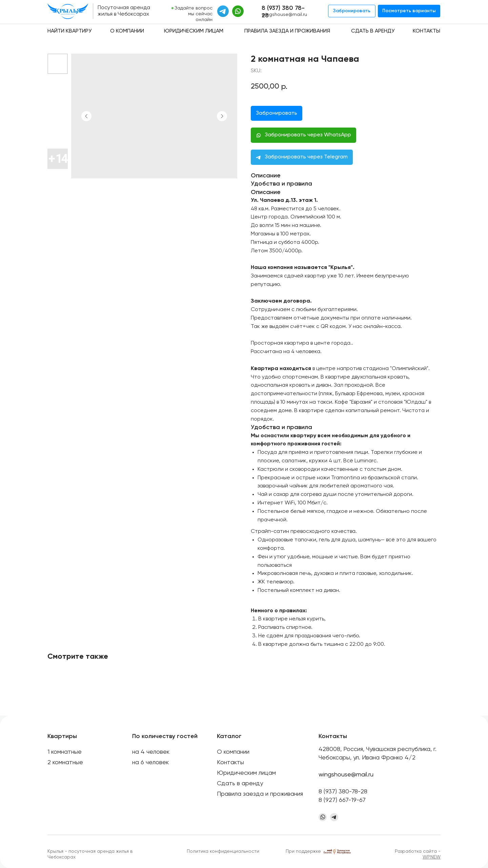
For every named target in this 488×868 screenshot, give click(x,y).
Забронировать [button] (277, 113)
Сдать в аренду (373, 31)
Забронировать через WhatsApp (308, 135)
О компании (127, 31)
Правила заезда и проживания (287, 31)
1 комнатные (65, 752)
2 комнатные (65, 763)
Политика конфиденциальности (223, 851)
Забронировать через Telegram (306, 157)
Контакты (426, 31)
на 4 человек (151, 752)
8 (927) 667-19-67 (342, 800)
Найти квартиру (69, 31)
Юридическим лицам (194, 31)
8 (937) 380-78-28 (343, 792)
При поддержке (303, 851)
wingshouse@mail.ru (284, 15)
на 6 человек (150, 763)
